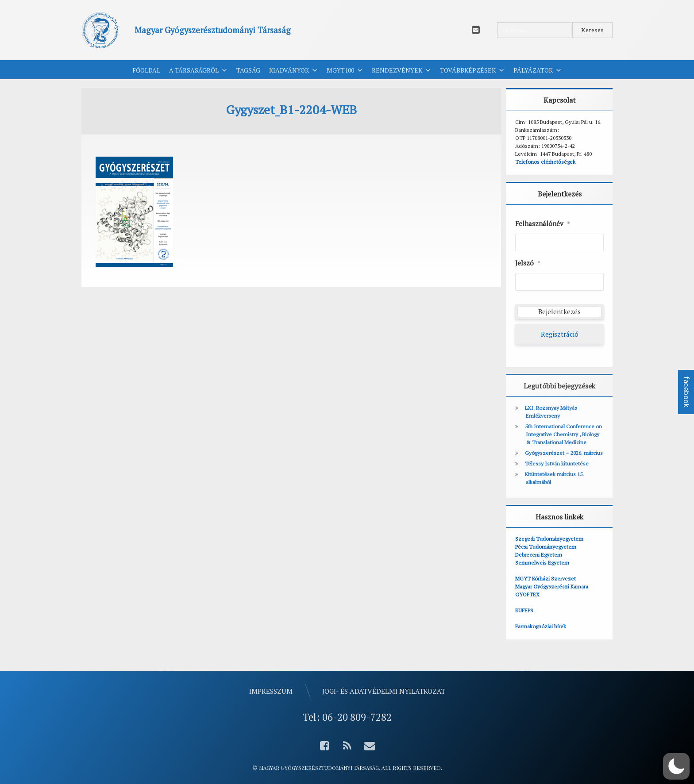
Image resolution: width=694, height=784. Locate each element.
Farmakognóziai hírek (541, 626)
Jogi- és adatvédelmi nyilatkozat (384, 691)
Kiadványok (293, 70)
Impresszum (271, 691)
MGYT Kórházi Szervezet (546, 578)
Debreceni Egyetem (539, 555)
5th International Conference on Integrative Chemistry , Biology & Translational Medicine (563, 434)
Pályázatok (538, 70)
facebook (686, 392)
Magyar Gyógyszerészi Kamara (552, 586)
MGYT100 (345, 70)
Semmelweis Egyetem (542, 563)
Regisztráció (560, 334)
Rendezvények (401, 70)
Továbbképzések (472, 70)
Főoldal (146, 70)
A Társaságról (198, 70)
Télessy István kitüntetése (557, 463)
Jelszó (528, 263)
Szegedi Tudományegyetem (549, 539)
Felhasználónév (543, 224)
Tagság (248, 70)
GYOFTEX (527, 594)
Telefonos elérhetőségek (545, 162)
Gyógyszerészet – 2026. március (564, 453)
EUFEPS (524, 610)
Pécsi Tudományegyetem (546, 547)
